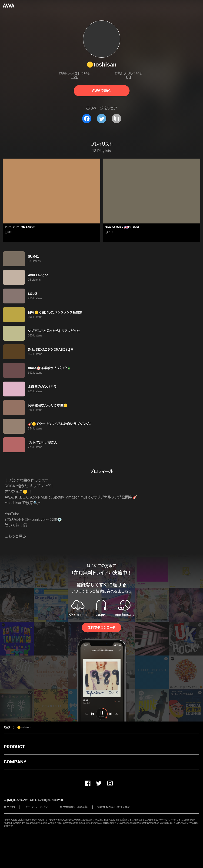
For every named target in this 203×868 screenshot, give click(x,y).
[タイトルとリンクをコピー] (116, 119)
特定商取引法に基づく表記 (114, 807)
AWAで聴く (101, 91)
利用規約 (9, 807)
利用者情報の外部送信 (74, 807)
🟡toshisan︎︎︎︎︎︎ (24, 727)
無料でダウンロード (101, 628)
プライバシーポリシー (37, 807)
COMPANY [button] (15, 762)
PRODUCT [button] (14, 747)
